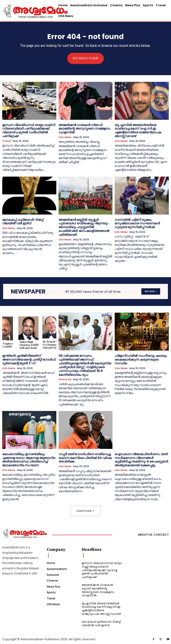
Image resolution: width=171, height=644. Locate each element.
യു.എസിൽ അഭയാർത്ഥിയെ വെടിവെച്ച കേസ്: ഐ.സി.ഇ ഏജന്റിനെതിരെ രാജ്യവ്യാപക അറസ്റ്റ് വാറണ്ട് (138, 130)
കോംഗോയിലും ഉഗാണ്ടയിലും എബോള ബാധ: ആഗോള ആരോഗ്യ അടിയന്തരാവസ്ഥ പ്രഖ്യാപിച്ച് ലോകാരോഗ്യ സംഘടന (29, 459)
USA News (65, 137)
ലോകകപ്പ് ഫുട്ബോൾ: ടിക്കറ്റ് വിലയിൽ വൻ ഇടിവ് (23, 221)
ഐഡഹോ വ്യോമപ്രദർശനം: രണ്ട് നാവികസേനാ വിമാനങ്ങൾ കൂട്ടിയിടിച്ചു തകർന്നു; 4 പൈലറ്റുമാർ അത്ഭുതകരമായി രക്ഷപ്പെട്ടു (141, 459)
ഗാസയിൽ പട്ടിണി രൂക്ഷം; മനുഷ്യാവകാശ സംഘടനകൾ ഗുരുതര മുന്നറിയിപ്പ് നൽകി (137, 223)
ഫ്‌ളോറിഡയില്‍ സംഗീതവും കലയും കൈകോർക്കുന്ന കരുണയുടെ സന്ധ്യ (141, 359)
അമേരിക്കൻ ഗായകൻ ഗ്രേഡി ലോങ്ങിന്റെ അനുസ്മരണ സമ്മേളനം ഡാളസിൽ (84, 128)
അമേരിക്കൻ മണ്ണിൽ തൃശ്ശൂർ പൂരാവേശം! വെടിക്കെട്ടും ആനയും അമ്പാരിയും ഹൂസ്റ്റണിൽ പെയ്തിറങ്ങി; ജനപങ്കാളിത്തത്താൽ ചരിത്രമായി (84, 227)
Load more (85, 510)
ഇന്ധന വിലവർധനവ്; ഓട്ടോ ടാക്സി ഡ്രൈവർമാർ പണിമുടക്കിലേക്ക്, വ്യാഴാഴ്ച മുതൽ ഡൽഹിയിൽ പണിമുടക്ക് (29, 130)
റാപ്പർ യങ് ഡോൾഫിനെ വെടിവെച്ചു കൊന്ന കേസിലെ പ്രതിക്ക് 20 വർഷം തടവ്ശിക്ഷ (85, 457)
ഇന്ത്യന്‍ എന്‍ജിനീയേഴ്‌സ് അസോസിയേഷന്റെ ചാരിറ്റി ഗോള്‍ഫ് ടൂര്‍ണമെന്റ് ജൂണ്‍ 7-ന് (29, 359)
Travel (7, 141)
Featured (65, 379)
